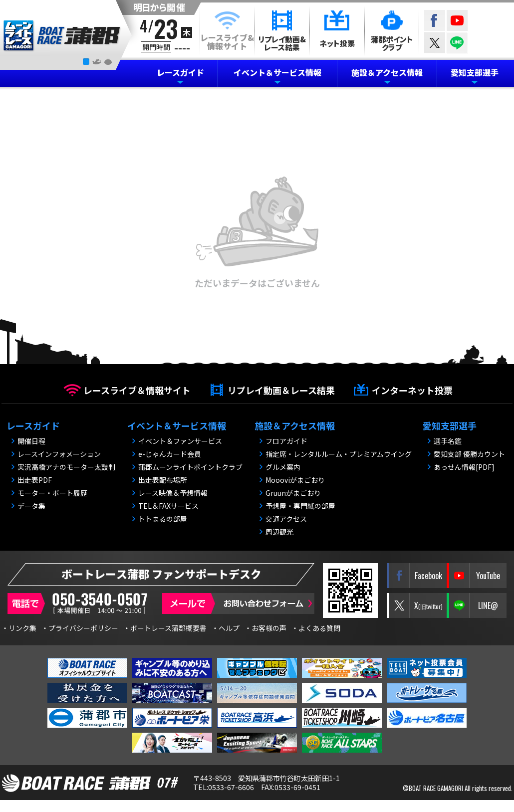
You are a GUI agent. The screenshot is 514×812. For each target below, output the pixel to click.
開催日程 (31, 441)
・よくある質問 (316, 628)
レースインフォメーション (59, 454)
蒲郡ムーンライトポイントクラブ (190, 467)
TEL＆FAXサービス (168, 506)
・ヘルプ (226, 628)
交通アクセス (286, 519)
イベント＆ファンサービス (180, 441)
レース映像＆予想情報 (173, 493)
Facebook (435, 20)
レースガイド (180, 72)
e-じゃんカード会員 (170, 454)
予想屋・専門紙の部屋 (300, 506)
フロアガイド (286, 441)
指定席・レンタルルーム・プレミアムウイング (339, 454)
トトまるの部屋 (163, 519)
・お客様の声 (265, 628)
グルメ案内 (283, 467)
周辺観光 (279, 532)
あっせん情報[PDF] (464, 467)
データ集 (31, 506)
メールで (238, 604)
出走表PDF (35, 480)
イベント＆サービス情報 (277, 72)
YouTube (457, 20)
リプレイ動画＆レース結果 (281, 390)
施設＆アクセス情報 (387, 72)
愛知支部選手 (475, 72)
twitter (435, 43)
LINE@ (457, 43)
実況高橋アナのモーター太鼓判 (66, 467)
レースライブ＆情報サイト (137, 390)
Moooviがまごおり (295, 480)
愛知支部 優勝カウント (469, 454)
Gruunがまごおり (293, 493)
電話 (80, 604)
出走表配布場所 (163, 480)
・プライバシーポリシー (80, 628)
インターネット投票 (412, 390)
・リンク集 (19, 628)
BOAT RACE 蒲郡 (62, 36)
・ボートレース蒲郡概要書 (165, 628)
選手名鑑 (448, 441)
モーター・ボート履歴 (52, 493)
